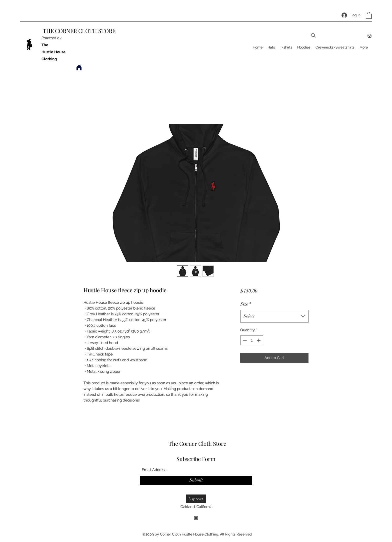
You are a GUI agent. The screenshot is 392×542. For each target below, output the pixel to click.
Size (246, 304)
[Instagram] (369, 36)
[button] (369, 15)
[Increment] (259, 340)
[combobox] (274, 316)
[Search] (313, 35)
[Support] (196, 499)
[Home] (79, 67)
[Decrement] (244, 340)
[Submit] (196, 480)
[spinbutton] (252, 340)
